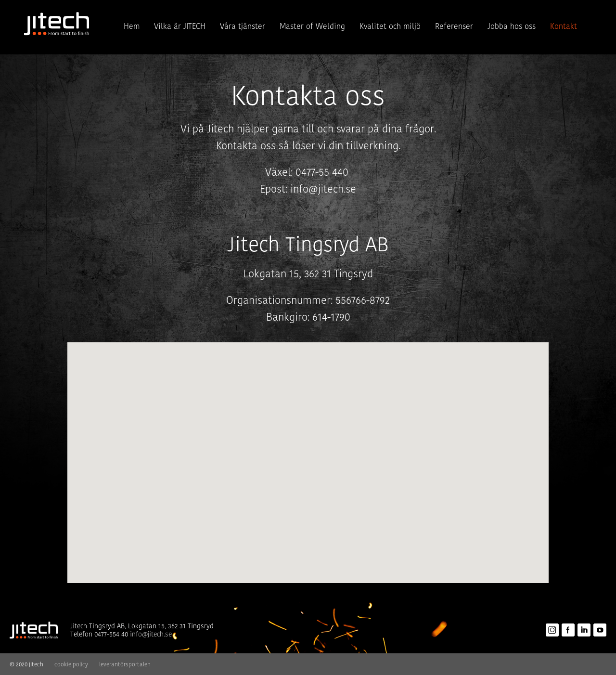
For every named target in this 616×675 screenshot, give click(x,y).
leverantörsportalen (125, 664)
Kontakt (564, 26)
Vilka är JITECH (180, 26)
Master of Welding (312, 26)
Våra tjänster (243, 26)
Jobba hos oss (512, 26)
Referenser (454, 26)
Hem (132, 26)
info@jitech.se (323, 189)
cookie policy (71, 664)
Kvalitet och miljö (390, 26)
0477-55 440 (323, 172)
